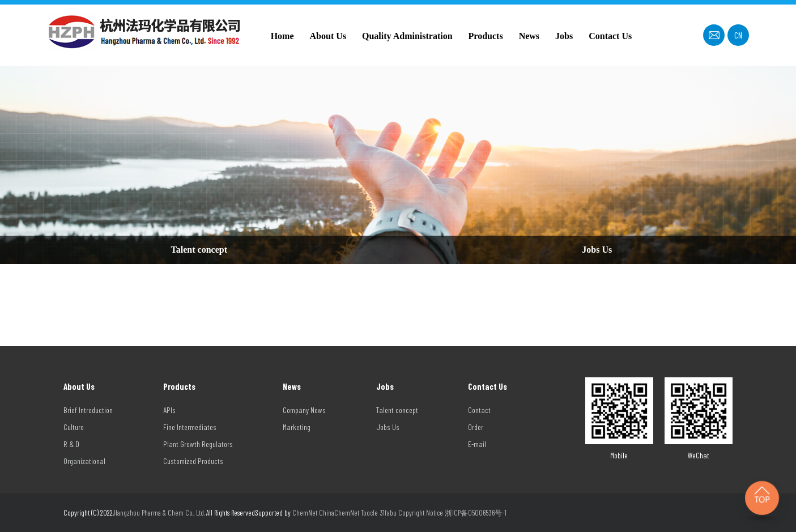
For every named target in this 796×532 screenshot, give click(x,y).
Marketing (297, 427)
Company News (304, 410)
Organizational (84, 461)
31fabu (388, 513)
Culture (74, 427)
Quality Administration (407, 36)
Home (282, 36)
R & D (71, 444)
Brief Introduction (88, 410)
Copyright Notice (421, 513)
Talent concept (199, 250)
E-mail (477, 444)
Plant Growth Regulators (198, 444)
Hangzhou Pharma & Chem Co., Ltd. (160, 513)
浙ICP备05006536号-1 (476, 513)
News (529, 36)
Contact (479, 410)
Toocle (369, 513)
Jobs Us (597, 250)
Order (476, 427)
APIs (169, 410)
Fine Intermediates (190, 427)
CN (738, 35)
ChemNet (305, 513)
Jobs (564, 36)
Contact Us (610, 36)
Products (486, 36)
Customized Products (193, 461)
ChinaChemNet (339, 513)
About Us (328, 36)
